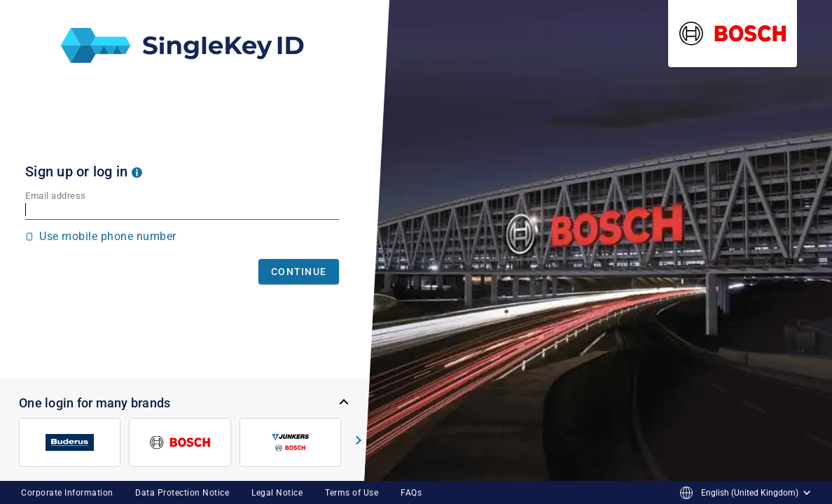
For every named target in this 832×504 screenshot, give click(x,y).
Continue (299, 272)
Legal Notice (277, 493)
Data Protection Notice (182, 493)
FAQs (411, 493)
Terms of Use (352, 493)
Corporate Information (67, 493)
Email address (56, 196)
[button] (137, 171)
